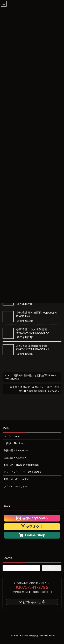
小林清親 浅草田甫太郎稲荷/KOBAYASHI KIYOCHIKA (33, 348)
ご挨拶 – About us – (15, 443)
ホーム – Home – (13, 436)
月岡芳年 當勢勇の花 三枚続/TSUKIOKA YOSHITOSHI (30, 377)
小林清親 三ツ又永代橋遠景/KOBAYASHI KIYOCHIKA (33, 331)
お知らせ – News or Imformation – (22, 465)
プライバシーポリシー (16, 486)
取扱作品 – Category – (16, 450)
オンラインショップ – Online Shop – (23, 472)
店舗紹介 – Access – (15, 458)
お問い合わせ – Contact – (18, 479)
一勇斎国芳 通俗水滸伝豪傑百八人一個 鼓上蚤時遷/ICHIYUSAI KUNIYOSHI (33, 389)
